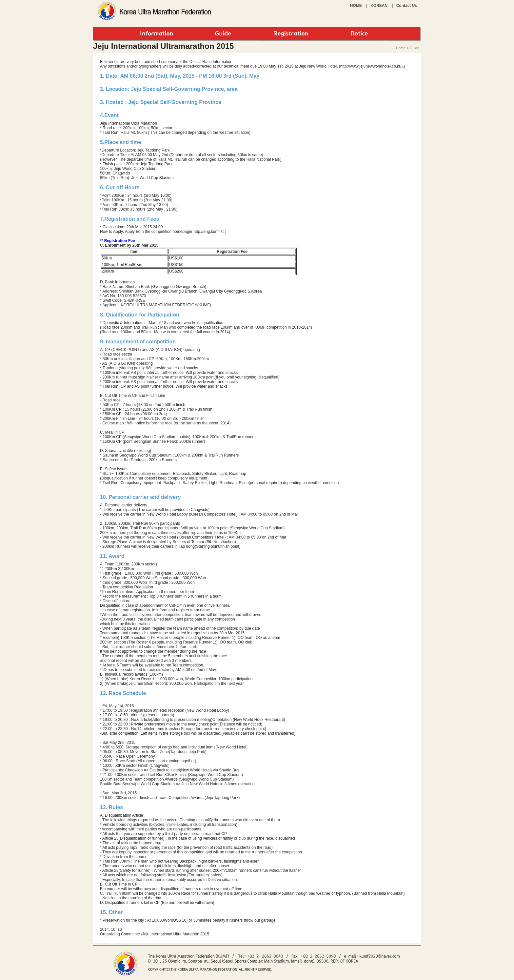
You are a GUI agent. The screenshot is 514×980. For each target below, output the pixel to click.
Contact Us (407, 6)
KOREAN (379, 6)
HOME (356, 6)
